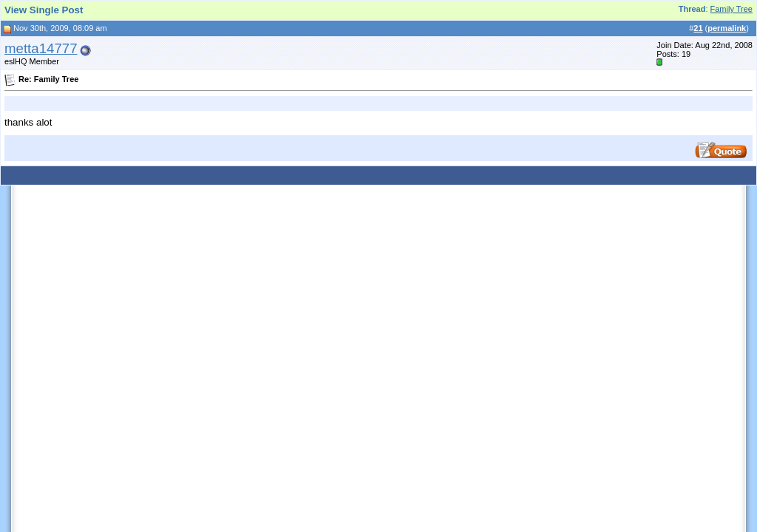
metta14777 (41, 48)
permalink (727, 28)
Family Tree (731, 9)
